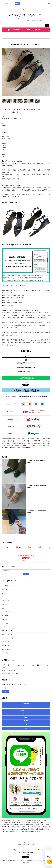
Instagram (26, 703)
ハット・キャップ (8, 634)
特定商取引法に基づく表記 (11, 673)
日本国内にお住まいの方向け (26, 371)
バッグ (5, 627)
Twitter (26, 707)
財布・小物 (6, 645)
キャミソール (7, 623)
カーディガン (7, 612)
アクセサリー (7, 642)
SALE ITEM (6, 649)
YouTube (26, 717)
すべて (7, 547)
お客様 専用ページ (8, 586)
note (26, 725)
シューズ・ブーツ (8, 631)
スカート (6, 616)
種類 (26, 360)
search (17, 3)
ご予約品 (6, 653)
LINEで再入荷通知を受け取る (26, 378)
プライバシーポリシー (9, 671)
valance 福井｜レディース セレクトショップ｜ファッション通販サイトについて (26, 665)
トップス (6, 597)
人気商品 (6, 590)
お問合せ (6, 668)
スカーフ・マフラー (9, 638)
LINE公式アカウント (26, 710)
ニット (5, 608)
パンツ (5, 619)
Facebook (26, 714)
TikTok (26, 721)
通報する (26, 382)
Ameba (26, 728)
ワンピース (6, 601)
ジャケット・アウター (9, 593)
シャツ (5, 604)
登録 (5, 692)
